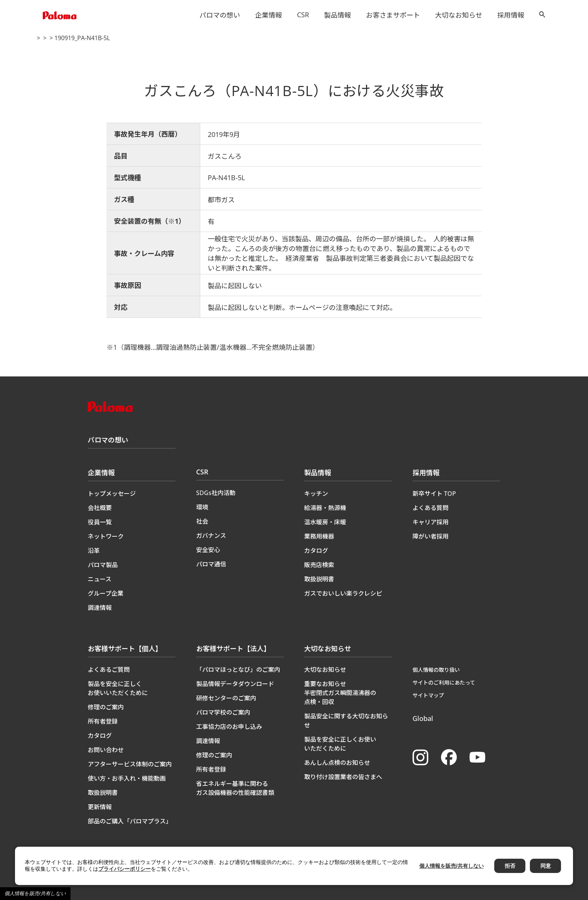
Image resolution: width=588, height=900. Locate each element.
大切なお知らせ (459, 15)
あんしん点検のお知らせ (337, 763)
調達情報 (100, 608)
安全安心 (208, 550)
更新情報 (100, 807)
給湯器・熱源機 (325, 508)
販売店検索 (319, 565)
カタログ (316, 551)
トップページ (51, 38)
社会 (202, 521)
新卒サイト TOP (434, 494)
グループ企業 (106, 593)
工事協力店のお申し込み (229, 727)
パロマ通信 (211, 564)
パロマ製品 (103, 565)
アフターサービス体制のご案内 (130, 764)
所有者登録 (103, 721)
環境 (202, 507)
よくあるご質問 (109, 670)
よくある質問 (430, 508)
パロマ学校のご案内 (223, 712)
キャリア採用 (430, 522)
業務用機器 (319, 536)
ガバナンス (211, 536)
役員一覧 (100, 522)
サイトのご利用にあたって (444, 683)
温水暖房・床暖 (325, 522)
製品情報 (337, 15)
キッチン (316, 494)
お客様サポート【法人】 (233, 649)
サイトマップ (428, 695)
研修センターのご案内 (226, 698)
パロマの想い (220, 15)
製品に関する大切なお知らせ (109, 38)
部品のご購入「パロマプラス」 (130, 821)
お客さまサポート (393, 15)
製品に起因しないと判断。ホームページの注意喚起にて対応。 (302, 307)
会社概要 (100, 508)
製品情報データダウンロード (235, 684)
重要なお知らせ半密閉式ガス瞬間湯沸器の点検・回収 (340, 693)
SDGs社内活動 (216, 493)
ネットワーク (106, 536)
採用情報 (511, 15)
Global (423, 718)
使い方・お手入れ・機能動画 (127, 778)
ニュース (100, 579)
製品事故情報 (167, 38)
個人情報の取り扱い (436, 670)
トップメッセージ (112, 494)
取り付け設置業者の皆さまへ (343, 777)
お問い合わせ (106, 750)
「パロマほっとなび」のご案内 (238, 670)
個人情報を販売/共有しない (35, 893)
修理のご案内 (106, 707)
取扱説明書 (319, 579)
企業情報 (268, 15)
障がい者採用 (430, 536)
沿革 (94, 551)
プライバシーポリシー (124, 869)
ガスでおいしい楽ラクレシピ (343, 593)
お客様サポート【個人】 (125, 649)
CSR (303, 15)
